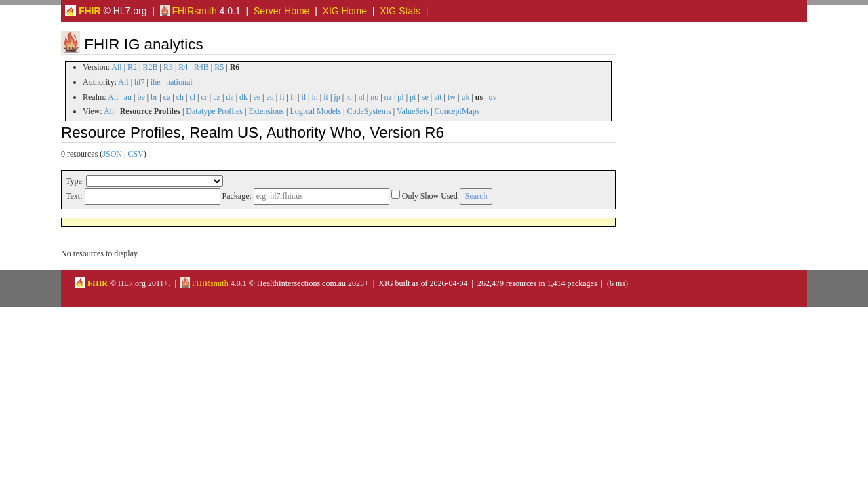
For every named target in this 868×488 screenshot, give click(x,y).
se (425, 97)
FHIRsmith (189, 11)
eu (270, 97)
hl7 (139, 82)
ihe (156, 82)
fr (293, 97)
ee (257, 97)
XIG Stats (400, 11)
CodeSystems (369, 111)
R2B (151, 67)
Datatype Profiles (214, 111)
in (314, 97)
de (230, 97)
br (154, 97)
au (128, 97)
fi (282, 97)
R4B (201, 67)
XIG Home (345, 11)
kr (349, 97)
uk (465, 97)
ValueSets (413, 111)
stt (438, 97)
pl (400, 97)
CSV (135, 154)
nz (388, 97)
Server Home (281, 11)
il (303, 97)
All (116, 67)
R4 (183, 67)
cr (204, 97)
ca (167, 97)
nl (361, 97)
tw (452, 97)
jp (337, 97)
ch (180, 97)
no (374, 97)
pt (413, 97)
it (326, 97)
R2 (132, 67)
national (179, 82)
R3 (168, 67)
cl (192, 97)
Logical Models (315, 111)
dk (243, 97)
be (141, 97)
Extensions (266, 111)
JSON (112, 154)
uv (493, 97)
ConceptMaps (457, 111)
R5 (219, 67)
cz (217, 97)
